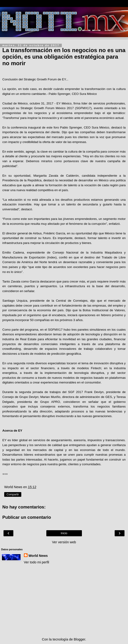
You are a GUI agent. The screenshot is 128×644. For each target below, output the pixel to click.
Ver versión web (64, 542)
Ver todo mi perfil (37, 562)
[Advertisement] (64, 601)
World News (38, 556)
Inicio (64, 533)
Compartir (13, 494)
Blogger (79, 639)
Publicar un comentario (27, 517)
